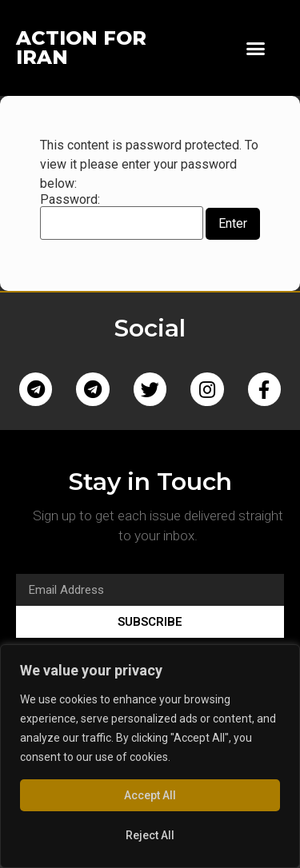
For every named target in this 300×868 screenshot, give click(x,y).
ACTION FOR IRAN (81, 48)
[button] (256, 48)
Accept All (150, 795)
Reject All (150, 835)
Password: (122, 217)
